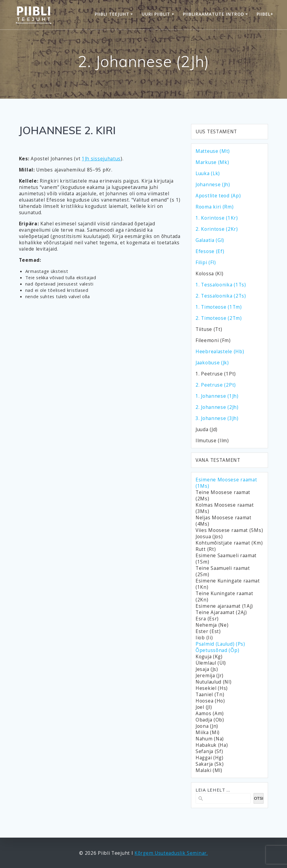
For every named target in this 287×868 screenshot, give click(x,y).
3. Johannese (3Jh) (217, 418)
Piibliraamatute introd (214, 14)
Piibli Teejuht (112, 14)
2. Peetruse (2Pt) (216, 385)
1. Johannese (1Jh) (217, 396)
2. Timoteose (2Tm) (219, 318)
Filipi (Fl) (206, 263)
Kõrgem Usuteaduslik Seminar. (171, 853)
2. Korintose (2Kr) (217, 229)
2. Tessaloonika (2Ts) (221, 296)
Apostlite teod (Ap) (218, 196)
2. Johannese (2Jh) (217, 407)
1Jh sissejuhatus (101, 159)
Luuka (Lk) (208, 173)
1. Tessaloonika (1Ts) (221, 285)
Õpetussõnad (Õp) (217, 650)
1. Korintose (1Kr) (217, 218)
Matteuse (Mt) (213, 151)
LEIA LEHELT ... (213, 790)
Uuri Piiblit (156, 14)
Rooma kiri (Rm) (215, 207)
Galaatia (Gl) (210, 240)
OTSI (259, 798)
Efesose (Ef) (210, 251)
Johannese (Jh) (213, 185)
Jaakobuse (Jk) (212, 363)
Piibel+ (265, 14)
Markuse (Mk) (212, 162)
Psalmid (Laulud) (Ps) (220, 644)
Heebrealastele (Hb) (220, 352)
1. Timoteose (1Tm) (219, 307)
